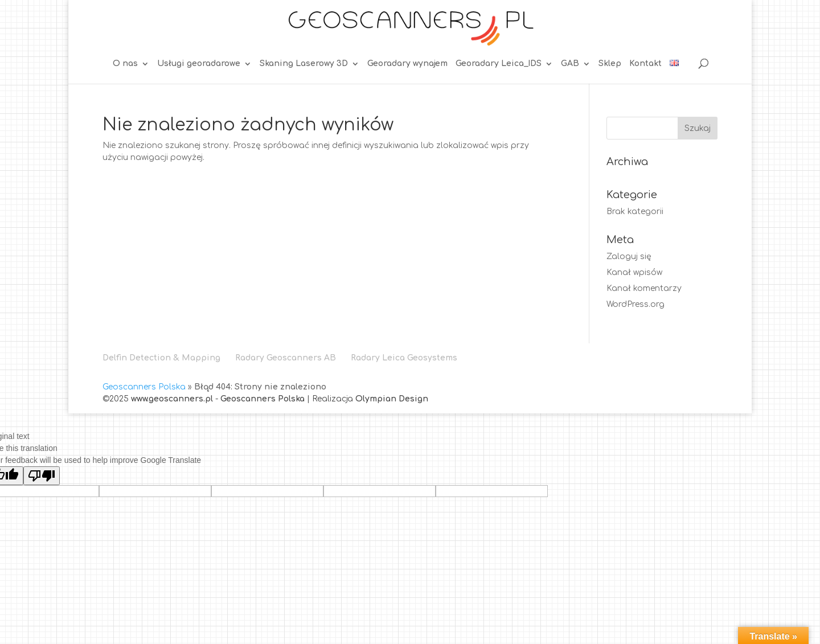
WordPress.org (635, 304)
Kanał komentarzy (644, 288)
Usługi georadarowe (199, 64)
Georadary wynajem (407, 64)
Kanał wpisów (634, 272)
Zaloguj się (629, 257)
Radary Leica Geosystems (404, 358)
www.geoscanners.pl (172, 399)
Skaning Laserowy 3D (304, 64)
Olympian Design (392, 399)
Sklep (610, 64)
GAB (570, 64)
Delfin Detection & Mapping (161, 358)
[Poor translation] (42, 476)
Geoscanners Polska (144, 387)
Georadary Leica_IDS (499, 64)
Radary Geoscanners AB (286, 358)
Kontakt (645, 64)
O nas (125, 64)
